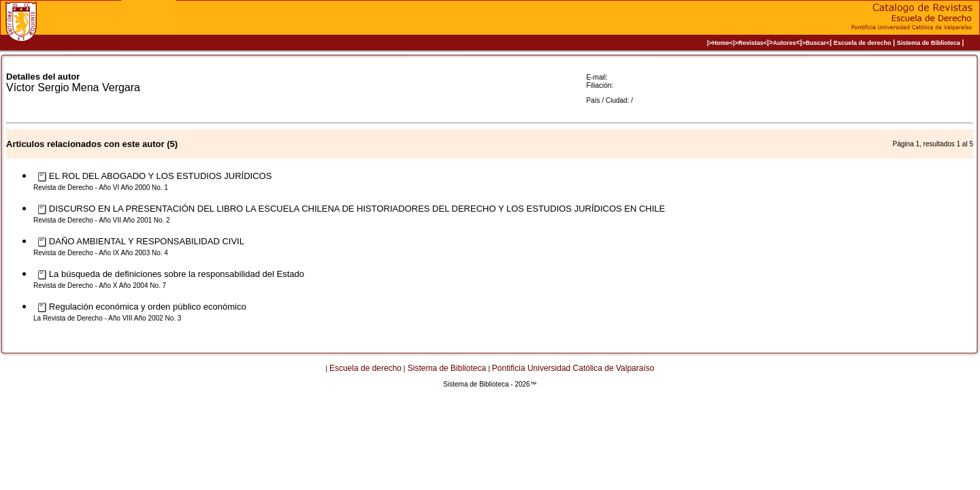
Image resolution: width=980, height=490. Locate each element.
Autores (785, 43)
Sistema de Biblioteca (929, 43)
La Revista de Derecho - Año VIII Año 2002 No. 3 (107, 318)
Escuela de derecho (863, 43)
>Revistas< (751, 43)
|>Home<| (721, 43)
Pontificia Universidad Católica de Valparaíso (573, 368)
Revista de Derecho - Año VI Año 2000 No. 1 (101, 187)
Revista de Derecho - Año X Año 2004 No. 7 (100, 285)
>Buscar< (816, 43)
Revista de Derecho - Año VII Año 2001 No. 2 (102, 220)
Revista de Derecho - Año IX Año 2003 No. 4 (101, 253)
